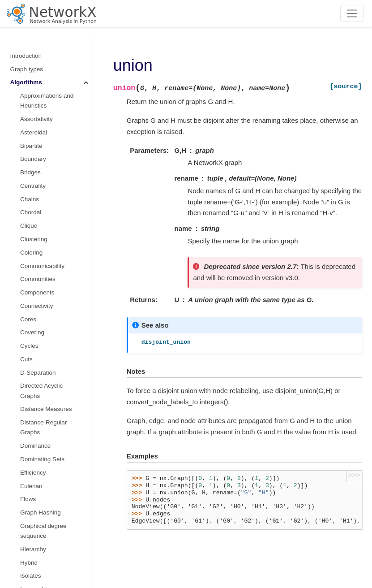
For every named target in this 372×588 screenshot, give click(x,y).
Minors (29, 37)
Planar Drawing (41, 141)
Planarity (32, 128)
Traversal (33, 341)
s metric (31, 248)
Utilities (20, 561)
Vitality (29, 381)
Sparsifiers (34, 261)
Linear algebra (30, 447)
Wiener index (38, 408)
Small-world (36, 234)
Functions (24, 421)
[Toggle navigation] (352, 13)
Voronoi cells (37, 394)
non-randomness (43, 74)
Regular (31, 167)
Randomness (28, 534)
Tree (26, 354)
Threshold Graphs (44, 314)
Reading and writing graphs (37, 503)
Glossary (22, 574)
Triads (28, 368)
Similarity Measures (47, 208)
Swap (28, 301)
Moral (28, 88)
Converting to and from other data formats (41, 466)
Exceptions (25, 548)
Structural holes (41, 275)
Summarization (40, 288)
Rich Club (33, 181)
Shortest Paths (40, 194)
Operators (35, 114)
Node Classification (46, 101)
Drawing (21, 521)
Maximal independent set (49, 56)
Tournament (36, 328)
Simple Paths (38, 221)
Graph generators (34, 435)
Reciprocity (35, 154)
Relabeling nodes (34, 484)
